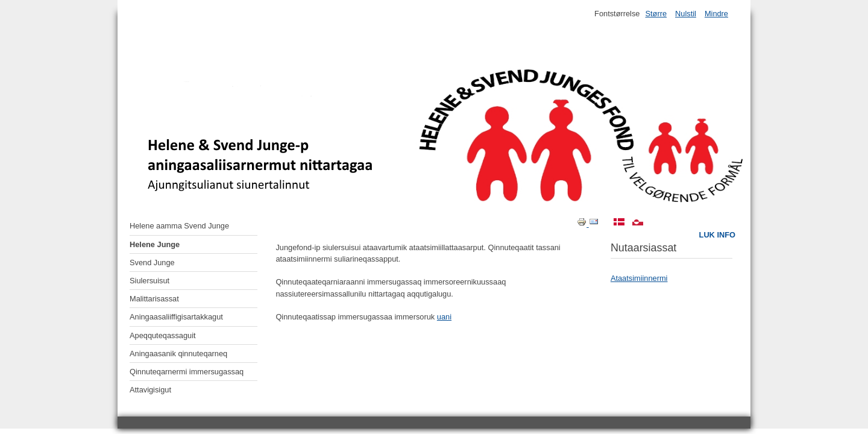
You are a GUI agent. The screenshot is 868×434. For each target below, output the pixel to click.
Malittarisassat (154, 299)
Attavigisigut (150, 390)
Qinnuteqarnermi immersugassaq (187, 372)
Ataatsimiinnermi (639, 278)
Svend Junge (152, 263)
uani (444, 317)
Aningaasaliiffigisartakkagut (176, 317)
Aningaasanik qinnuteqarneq (178, 354)
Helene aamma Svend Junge (179, 226)
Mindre (716, 14)
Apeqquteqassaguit (163, 335)
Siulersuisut (149, 281)
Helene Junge (155, 244)
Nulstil (686, 14)
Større (656, 14)
